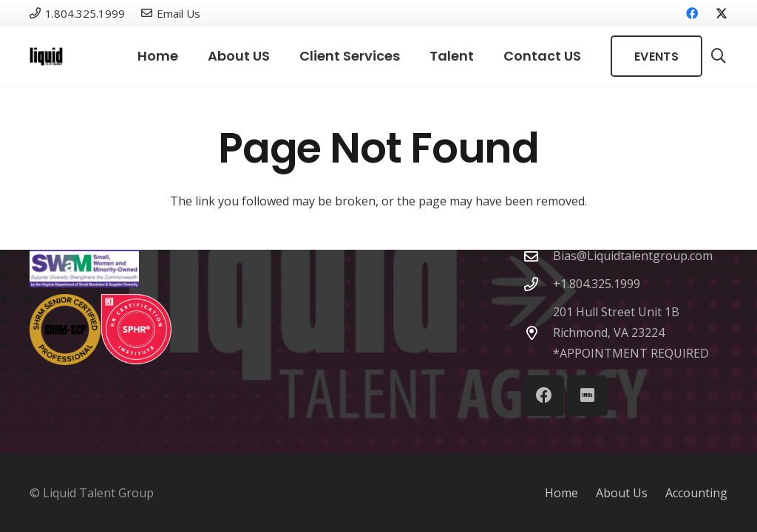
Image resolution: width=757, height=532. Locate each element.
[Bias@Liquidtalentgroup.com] (538, 256)
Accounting (696, 493)
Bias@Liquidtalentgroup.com (633, 256)
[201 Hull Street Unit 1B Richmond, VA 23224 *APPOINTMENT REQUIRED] (538, 333)
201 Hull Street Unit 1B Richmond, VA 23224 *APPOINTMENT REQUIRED (631, 332)
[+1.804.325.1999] (538, 284)
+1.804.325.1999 (597, 284)
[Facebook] (692, 13)
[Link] (46, 57)
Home (561, 493)
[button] (719, 56)
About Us (622, 493)
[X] (716, 13)
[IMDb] (587, 396)
